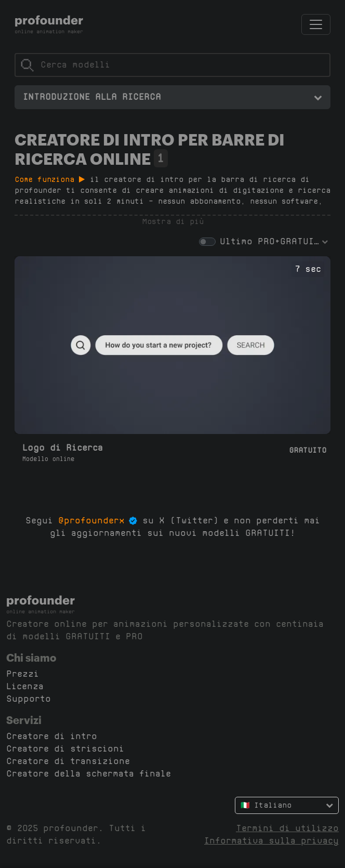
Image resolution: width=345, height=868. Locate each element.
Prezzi (23, 674)
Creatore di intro (52, 736)
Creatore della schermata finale (89, 774)
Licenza (25, 686)
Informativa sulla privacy (271, 841)
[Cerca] (172, 65)
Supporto (29, 699)
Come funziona (50, 179)
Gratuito (308, 450)
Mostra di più (173, 221)
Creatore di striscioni (65, 749)
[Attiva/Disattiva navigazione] (316, 24)
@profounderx (91, 521)
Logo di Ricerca (63, 448)
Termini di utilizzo (287, 828)
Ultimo (236, 241)
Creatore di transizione (68, 761)
